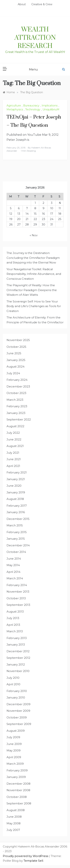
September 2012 (18, 658)
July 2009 (13, 737)
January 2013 (16, 645)
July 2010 (13, 678)
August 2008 (16, 810)
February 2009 (17, 770)
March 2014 (15, 578)
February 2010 (17, 691)
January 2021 (16, 479)
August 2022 (15, 426)
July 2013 (13, 618)
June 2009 (14, 744)
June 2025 (14, 353)
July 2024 (13, 373)
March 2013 (15, 631)
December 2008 (18, 784)
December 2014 (18, 545)
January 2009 (16, 777)
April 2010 (13, 684)
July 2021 (13, 453)
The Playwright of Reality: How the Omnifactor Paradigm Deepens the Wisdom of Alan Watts (32, 290)
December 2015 (18, 519)
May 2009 (14, 750)
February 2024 (17, 380)
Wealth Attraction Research (35, 38)
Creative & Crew (42, 4)
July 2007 (13, 830)
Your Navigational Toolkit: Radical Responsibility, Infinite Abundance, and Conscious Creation (34, 274)
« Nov (34, 235)
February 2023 (17, 406)
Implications (50, 106)
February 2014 (17, 585)
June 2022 (14, 439)
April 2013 (13, 625)
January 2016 (16, 512)
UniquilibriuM (51, 109)
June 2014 (14, 559)
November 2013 (18, 592)
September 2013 (18, 605)
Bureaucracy (31, 106)
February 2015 (17, 532)
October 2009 (17, 717)
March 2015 (15, 525)
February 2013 (17, 638)
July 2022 (13, 433)
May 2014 (13, 565)
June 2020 (14, 486)
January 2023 (16, 413)
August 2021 (15, 446)
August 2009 (16, 731)
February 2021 (17, 472)
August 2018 (15, 499)
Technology (33, 109)
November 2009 (18, 711)
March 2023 (15, 400)
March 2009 (15, 764)
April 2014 (13, 572)
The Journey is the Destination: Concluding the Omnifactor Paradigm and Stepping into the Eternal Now (33, 258)
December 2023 (18, 386)
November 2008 (18, 790)
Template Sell (33, 861)
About (22, 4)
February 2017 (17, 506)
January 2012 (16, 664)
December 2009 (18, 704)
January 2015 (16, 539)
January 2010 (16, 697)
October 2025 (16, 347)
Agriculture (14, 106)
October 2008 (17, 797)
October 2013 (16, 598)
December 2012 (18, 651)
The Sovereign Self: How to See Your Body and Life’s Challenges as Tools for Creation (34, 306)
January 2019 (16, 492)
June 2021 (14, 459)
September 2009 (19, 724)
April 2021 (13, 466)
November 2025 (18, 340)
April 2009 (14, 757)
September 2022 (19, 419)
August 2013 (15, 612)
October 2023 (16, 393)
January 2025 (16, 360)
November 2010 (18, 671)
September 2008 (19, 803)
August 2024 (15, 366)
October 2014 (16, 552)
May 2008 (14, 823)
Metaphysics (15, 109)
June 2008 (14, 817)
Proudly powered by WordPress (26, 856)
